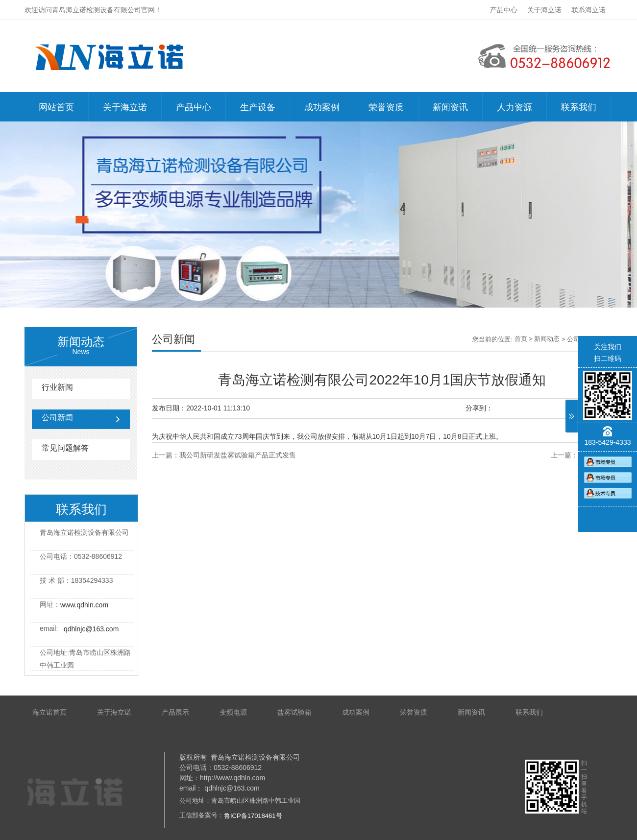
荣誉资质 (386, 107)
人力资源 (514, 107)
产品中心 (504, 10)
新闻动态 (547, 339)
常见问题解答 (65, 448)
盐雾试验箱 (294, 712)
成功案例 (322, 107)
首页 (521, 339)
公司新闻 (57, 418)
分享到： (479, 408)
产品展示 (175, 712)
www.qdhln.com (84, 605)
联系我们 (579, 107)
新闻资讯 (450, 107)
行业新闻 (57, 387)
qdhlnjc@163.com (91, 629)
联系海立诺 (588, 10)
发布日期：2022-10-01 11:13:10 (201, 408)
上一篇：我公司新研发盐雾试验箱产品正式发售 (224, 455)
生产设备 (258, 107)
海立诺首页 (49, 712)
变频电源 (233, 712)
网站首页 (56, 107)
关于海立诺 (544, 10)
